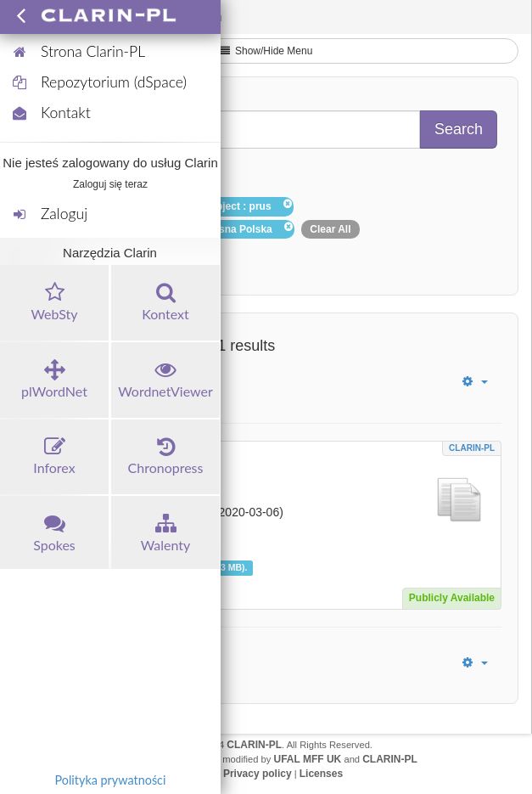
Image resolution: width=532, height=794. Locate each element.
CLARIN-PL (472, 448)
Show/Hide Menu (266, 51)
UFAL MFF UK (308, 759)
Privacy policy (258, 774)
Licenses (321, 774)
